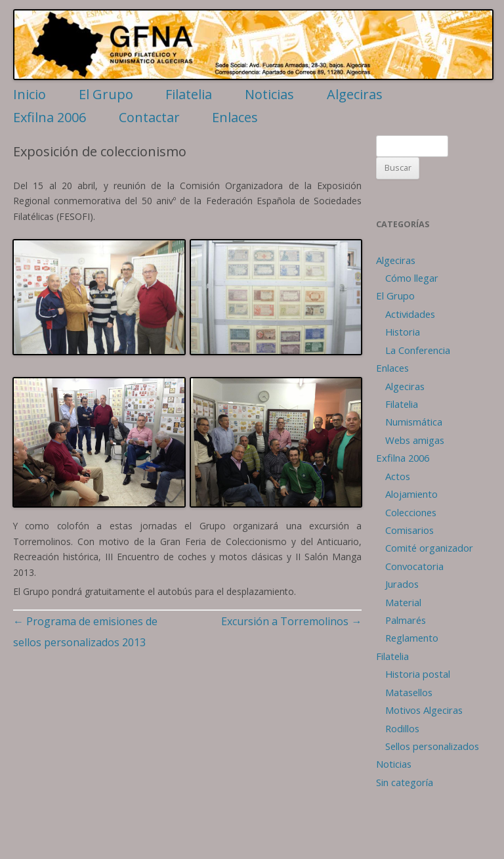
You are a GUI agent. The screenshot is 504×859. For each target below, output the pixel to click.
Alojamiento (411, 494)
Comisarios (409, 530)
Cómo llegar (412, 278)
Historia (403, 332)
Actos (398, 476)
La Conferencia (418, 350)
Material (403, 602)
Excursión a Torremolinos (291, 621)
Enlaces (235, 117)
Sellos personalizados (432, 746)
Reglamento (412, 638)
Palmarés (406, 620)
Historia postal (418, 674)
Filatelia (189, 94)
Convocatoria (414, 566)
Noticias (269, 94)
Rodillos (402, 728)
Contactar (149, 117)
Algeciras (355, 94)
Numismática (414, 422)
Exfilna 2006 (50, 117)
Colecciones (411, 512)
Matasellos (409, 692)
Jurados (402, 584)
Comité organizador (429, 548)
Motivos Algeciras (424, 710)
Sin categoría (405, 782)
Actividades (410, 314)
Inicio (30, 94)
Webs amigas (415, 440)
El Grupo (106, 94)
